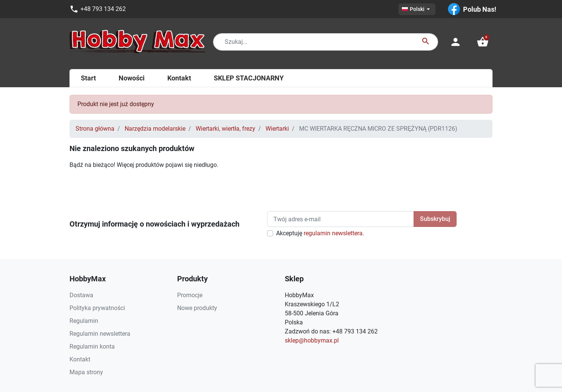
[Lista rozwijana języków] (417, 9)
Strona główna (95, 129)
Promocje (190, 295)
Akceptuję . (320, 233)
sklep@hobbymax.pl (312, 340)
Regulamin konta (92, 346)
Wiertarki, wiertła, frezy (225, 129)
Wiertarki (277, 129)
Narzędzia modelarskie (155, 129)
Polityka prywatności (97, 308)
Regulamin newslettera (100, 334)
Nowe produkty (197, 308)
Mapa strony (86, 372)
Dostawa (81, 295)
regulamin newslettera (333, 233)
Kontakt (80, 359)
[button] (483, 42)
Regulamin (84, 321)
